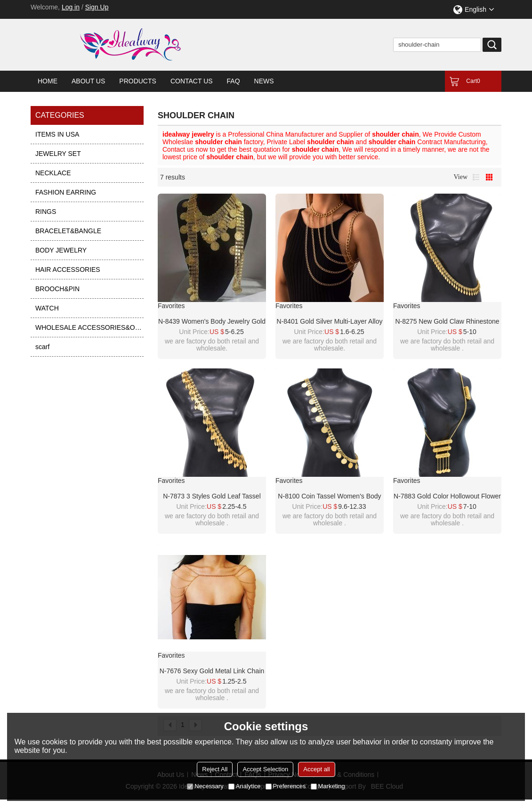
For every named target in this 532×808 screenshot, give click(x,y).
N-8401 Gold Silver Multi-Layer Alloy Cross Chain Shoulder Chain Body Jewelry (330, 322)
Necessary (205, 786)
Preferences (286, 786)
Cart (473, 81)
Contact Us (192, 81)
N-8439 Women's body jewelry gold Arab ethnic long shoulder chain (212, 322)
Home (48, 81)
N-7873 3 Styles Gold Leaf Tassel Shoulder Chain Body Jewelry (212, 497)
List (476, 177)
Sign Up (97, 7)
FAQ (234, 81)
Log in (71, 7)
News (264, 81)
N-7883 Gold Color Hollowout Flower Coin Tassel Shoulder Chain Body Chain (447, 497)
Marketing (328, 786)
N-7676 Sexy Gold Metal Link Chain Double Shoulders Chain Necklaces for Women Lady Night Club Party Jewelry (212, 671)
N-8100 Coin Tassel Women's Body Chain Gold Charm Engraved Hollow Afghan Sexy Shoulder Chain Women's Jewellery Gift (330, 497)
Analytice (245, 786)
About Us (88, 81)
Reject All (215, 769)
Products (138, 81)
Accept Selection (265, 769)
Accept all (316, 769)
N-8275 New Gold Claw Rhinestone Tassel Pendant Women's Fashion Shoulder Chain (447, 322)
